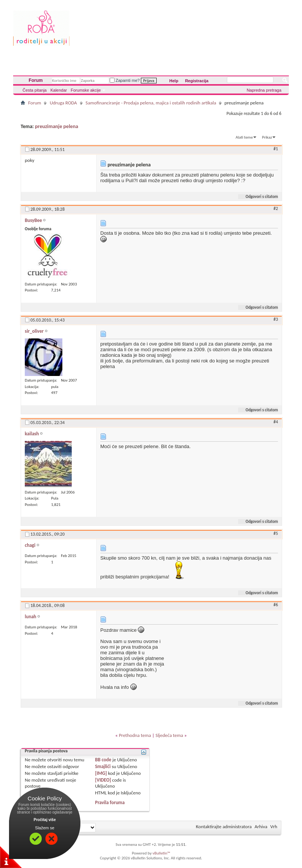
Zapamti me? (125, 80)
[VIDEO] (103, 780)
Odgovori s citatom (259, 197)
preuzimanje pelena (57, 126)
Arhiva (261, 826)
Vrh (274, 826)
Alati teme (244, 137)
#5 (276, 533)
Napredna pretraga (264, 90)
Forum (35, 80)
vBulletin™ (161, 853)
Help (174, 81)
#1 (276, 149)
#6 (276, 605)
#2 (276, 208)
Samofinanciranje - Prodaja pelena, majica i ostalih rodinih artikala (151, 103)
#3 (276, 319)
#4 (276, 422)
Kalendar (59, 90)
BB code (103, 760)
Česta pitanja (35, 90)
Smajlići (103, 766)
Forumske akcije (86, 90)
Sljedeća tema (169, 735)
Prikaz (267, 137)
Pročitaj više (45, 820)
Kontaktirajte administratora (224, 826)
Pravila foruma (110, 802)
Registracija (197, 81)
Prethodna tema (135, 735)
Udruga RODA (63, 103)
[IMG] (101, 773)
